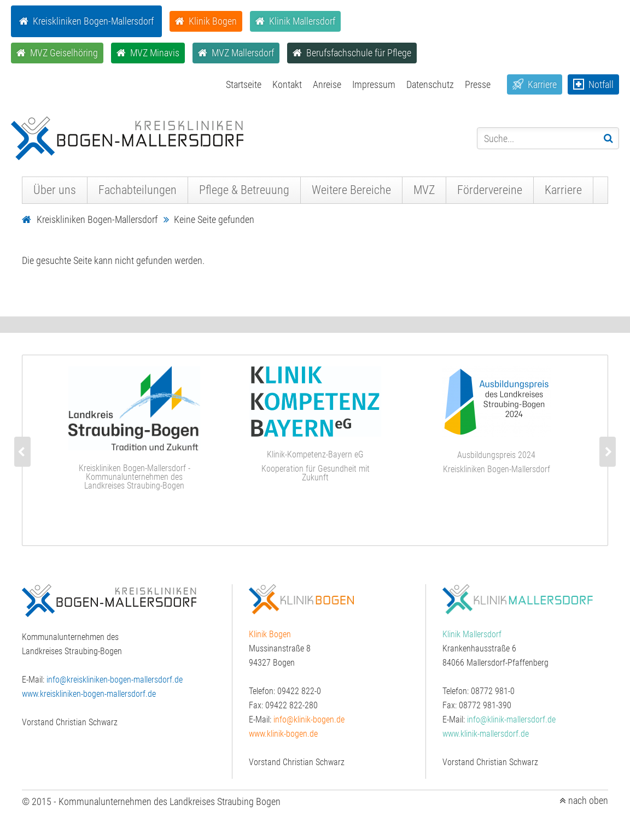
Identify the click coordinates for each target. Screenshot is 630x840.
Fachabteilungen (138, 190)
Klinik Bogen (213, 21)
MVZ (424, 190)
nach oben (588, 801)
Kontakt (287, 84)
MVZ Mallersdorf (243, 53)
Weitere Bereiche (351, 190)
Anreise (327, 84)
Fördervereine (490, 190)
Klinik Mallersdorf (302, 21)
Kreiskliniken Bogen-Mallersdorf (93, 21)
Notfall (601, 84)
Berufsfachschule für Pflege (359, 53)
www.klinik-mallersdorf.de (486, 734)
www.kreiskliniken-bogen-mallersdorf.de (89, 694)
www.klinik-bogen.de (283, 734)
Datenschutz (430, 84)
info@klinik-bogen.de (309, 719)
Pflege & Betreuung (244, 190)
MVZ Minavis (155, 53)
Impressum (374, 84)
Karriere (542, 84)
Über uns (55, 190)
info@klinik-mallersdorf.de (511, 719)
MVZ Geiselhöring (64, 53)
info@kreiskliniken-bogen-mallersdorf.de (115, 680)
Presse (478, 84)
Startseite (244, 84)
